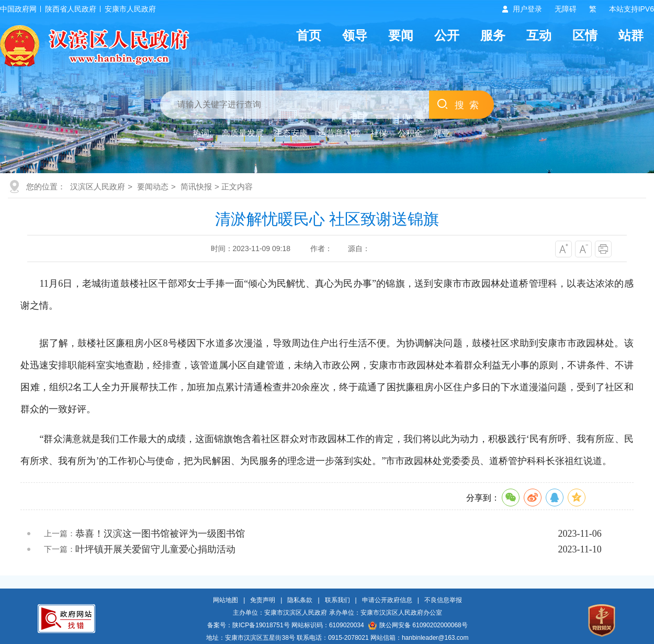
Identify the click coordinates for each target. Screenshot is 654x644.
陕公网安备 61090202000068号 (418, 625)
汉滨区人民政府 (98, 187)
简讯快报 (196, 187)
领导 (355, 35)
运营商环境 (339, 133)
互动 (539, 35)
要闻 (401, 35)
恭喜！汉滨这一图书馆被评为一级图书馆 (160, 534)
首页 (309, 35)
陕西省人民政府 (71, 9)
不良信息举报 (443, 600)
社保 (379, 133)
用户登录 (527, 9)
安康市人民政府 (130, 9)
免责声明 (263, 600)
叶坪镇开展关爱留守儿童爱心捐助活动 (155, 549)
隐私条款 (300, 600)
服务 (493, 35)
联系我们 (337, 600)
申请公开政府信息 (387, 600)
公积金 (410, 133)
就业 (442, 133)
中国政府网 (18, 9)
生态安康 (291, 133)
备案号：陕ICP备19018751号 (248, 625)
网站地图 (225, 600)
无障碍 (566, 9)
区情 (585, 35)
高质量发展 (243, 133)
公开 (447, 35)
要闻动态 (153, 187)
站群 (631, 35)
